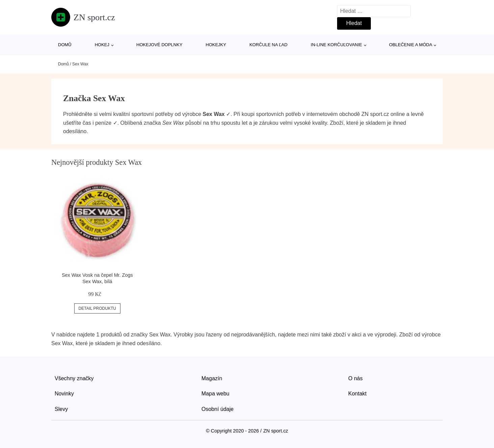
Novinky (64, 394)
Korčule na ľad (268, 45)
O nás (355, 378)
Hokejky (216, 45)
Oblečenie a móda (411, 45)
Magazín (212, 378)
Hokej (102, 45)
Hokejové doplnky (159, 45)
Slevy (61, 409)
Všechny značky (74, 378)
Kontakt (357, 394)
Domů (65, 45)
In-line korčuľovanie (336, 45)
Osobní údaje (217, 409)
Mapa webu (215, 394)
